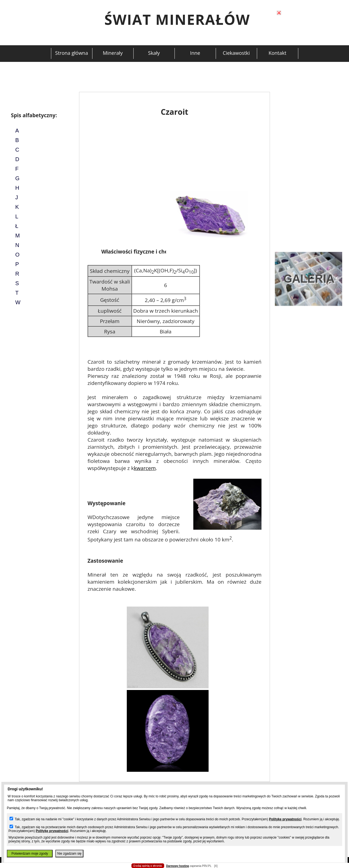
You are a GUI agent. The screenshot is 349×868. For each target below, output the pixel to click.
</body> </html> (174, 27)
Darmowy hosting (177, 866)
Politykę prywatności (285, 819)
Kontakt (277, 53)
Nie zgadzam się (69, 854)
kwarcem (145, 468)
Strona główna (71, 53)
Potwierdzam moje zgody (30, 854)
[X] (216, 866)
